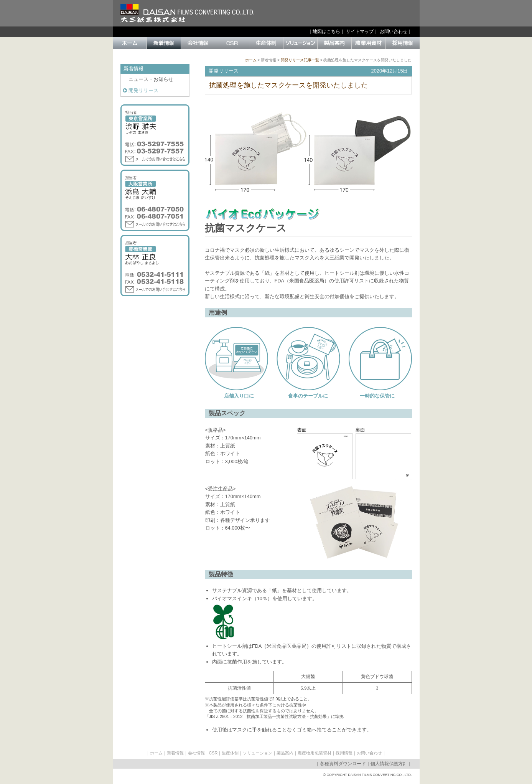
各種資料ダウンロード (343, 764)
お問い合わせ (394, 31)
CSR (213, 753)
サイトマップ (360, 31)
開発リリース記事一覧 (300, 60)
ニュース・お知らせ (151, 79)
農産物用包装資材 (315, 753)
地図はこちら (326, 31)
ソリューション (258, 753)
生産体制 (230, 753)
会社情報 (196, 753)
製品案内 (285, 753)
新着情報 (175, 753)
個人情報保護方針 (389, 764)
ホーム (251, 60)
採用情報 (344, 753)
